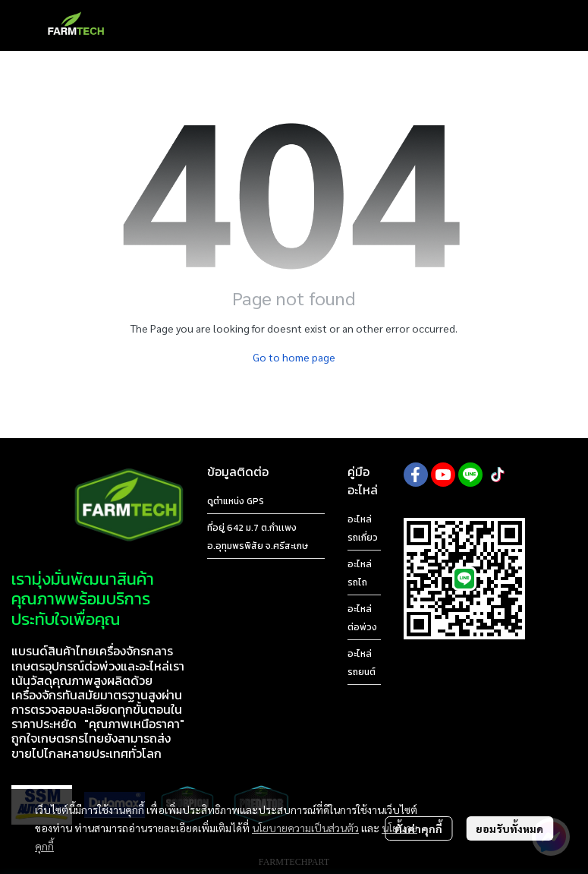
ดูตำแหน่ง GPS (236, 501)
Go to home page (294, 357)
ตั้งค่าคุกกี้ (418, 828)
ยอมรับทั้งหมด (509, 828)
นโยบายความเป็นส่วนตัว (305, 828)
